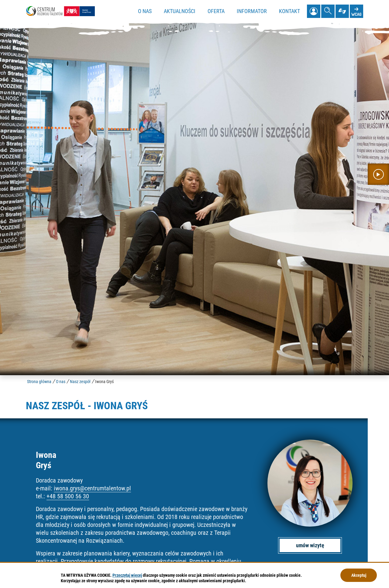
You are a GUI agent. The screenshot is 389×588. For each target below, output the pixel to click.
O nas (61, 382)
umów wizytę (310, 545)
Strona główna (39, 382)
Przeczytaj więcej (127, 575)
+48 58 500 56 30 (68, 496)
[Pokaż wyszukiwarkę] (328, 11)
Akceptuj (359, 575)
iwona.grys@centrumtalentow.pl (92, 488)
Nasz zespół (80, 382)
